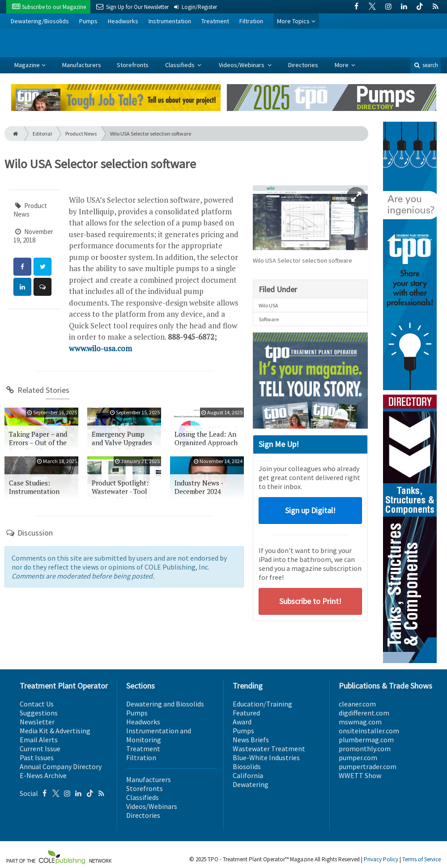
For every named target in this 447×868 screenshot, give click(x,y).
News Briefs (251, 740)
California (248, 775)
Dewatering (251, 784)
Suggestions (39, 713)
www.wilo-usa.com (100, 348)
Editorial (42, 134)
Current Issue (40, 749)
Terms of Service (421, 859)
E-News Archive (43, 775)
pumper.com (358, 757)
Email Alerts (39, 740)
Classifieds (181, 65)
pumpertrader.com (368, 766)
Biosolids (247, 766)
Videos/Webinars (242, 65)
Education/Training (262, 704)
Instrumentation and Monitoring (159, 735)
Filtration (251, 21)
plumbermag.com (366, 740)
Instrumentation (170, 21)
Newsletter (37, 722)
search (426, 65)
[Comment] (43, 287)
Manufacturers (82, 65)
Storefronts (133, 65)
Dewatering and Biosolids (165, 704)
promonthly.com (365, 749)
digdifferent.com (364, 713)
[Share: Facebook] (22, 267)
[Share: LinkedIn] (22, 287)
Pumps (88, 21)
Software (269, 319)
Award (242, 722)
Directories (303, 65)
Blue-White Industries (266, 757)
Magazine (27, 65)
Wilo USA (268, 305)
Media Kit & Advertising (55, 731)
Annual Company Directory (61, 766)
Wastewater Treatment (269, 749)
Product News (81, 134)
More (342, 65)
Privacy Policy (381, 859)
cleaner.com (357, 704)
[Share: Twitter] (43, 267)
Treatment (215, 21)
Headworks (123, 21)
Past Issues (37, 757)
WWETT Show (360, 775)
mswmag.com (360, 722)
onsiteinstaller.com (369, 731)
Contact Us (37, 704)
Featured (246, 713)
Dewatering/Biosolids (40, 21)
